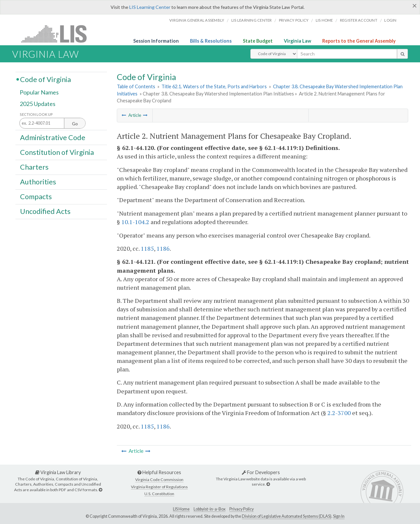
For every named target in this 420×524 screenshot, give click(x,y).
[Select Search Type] (274, 54)
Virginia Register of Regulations (159, 487)
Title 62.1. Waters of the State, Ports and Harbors (214, 86)
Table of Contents (136, 86)
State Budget (258, 41)
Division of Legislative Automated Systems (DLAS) (287, 516)
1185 (147, 248)
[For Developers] (268, 484)
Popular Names (39, 93)
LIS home (324, 20)
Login (390, 20)
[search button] (402, 54)
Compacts (36, 197)
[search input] (347, 54)
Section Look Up (36, 114)
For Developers (261, 472)
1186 (163, 248)
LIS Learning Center (150, 7)
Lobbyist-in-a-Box (210, 509)
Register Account (359, 20)
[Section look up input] (52, 124)
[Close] (415, 6)
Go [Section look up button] (75, 124)
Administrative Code (53, 137)
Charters (34, 167)
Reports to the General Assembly (359, 41)
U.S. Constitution (159, 494)
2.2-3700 (339, 413)
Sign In (339, 516)
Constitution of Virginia (57, 152)
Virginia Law (297, 41)
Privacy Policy (294, 20)
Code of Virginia (45, 79)
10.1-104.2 (135, 222)
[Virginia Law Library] (100, 490)
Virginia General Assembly (197, 20)
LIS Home (181, 509)
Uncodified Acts (45, 211)
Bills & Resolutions (211, 41)
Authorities (38, 182)
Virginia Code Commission (159, 480)
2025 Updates (38, 104)
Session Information (156, 41)
